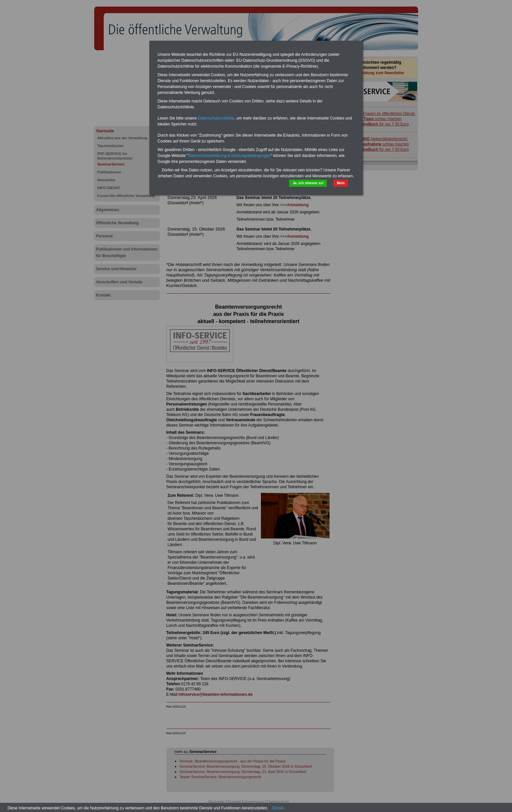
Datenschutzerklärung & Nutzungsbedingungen (229, 156)
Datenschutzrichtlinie (216, 118)
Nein (341, 183)
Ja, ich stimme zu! (308, 183)
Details (278, 808)
